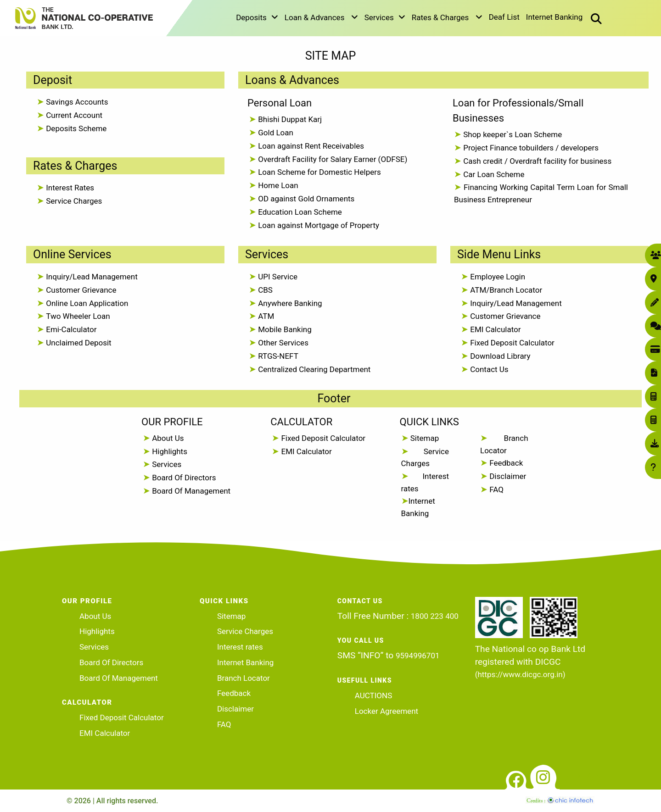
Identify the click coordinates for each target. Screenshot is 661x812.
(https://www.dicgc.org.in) (520, 674)
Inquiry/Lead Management (91, 277)
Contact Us (488, 369)
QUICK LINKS (429, 422)
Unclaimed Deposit (78, 343)
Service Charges (73, 201)
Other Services (282, 343)
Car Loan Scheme (493, 174)
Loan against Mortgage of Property (318, 225)
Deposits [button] (257, 17)
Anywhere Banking (289, 303)
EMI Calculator (495, 329)
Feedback (505, 463)
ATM (265, 316)
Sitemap (424, 438)
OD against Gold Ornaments (305, 199)
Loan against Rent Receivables (310, 146)
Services (267, 254)
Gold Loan (275, 133)
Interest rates (240, 647)
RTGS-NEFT (277, 356)
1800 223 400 (435, 616)
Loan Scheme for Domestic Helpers (319, 172)
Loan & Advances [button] (321, 17)
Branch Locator (244, 678)
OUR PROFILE (172, 422)
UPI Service (277, 277)
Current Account (73, 115)
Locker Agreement (387, 711)
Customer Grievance (80, 290)
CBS (264, 290)
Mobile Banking (284, 329)
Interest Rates (69, 188)
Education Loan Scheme (299, 212)
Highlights (169, 451)
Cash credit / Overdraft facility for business (536, 161)
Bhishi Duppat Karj (289, 119)
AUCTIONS (373, 695)
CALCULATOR (301, 422)
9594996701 (418, 656)
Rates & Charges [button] (447, 17)
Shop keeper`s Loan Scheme (512, 134)
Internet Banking (554, 17)
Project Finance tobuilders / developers (530, 148)
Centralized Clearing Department (313, 369)
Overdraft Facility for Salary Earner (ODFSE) (332, 159)
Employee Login (497, 277)
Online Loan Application (86, 303)
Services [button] (385, 17)
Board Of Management (190, 491)
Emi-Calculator (70, 329)
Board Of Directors (183, 478)
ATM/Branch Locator (505, 290)
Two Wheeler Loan (77, 316)
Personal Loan (280, 103)
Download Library (499, 356)
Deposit (53, 80)
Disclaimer (507, 476)
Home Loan (277, 185)
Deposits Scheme (75, 128)
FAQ (496, 489)
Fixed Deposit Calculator (511, 343)
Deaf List (504, 17)
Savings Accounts (76, 102)
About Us (167, 438)
